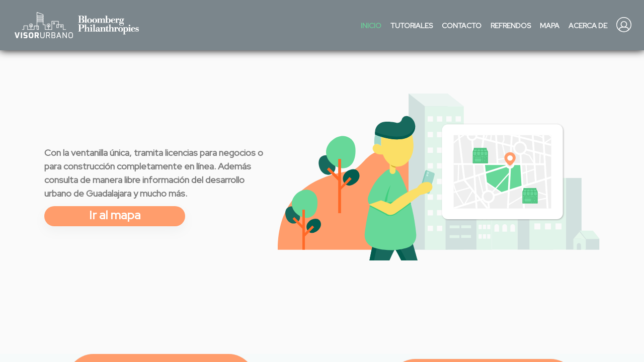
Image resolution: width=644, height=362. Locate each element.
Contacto (462, 26)
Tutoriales (412, 26)
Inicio (371, 26)
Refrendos (511, 26)
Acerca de (588, 26)
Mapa (550, 26)
